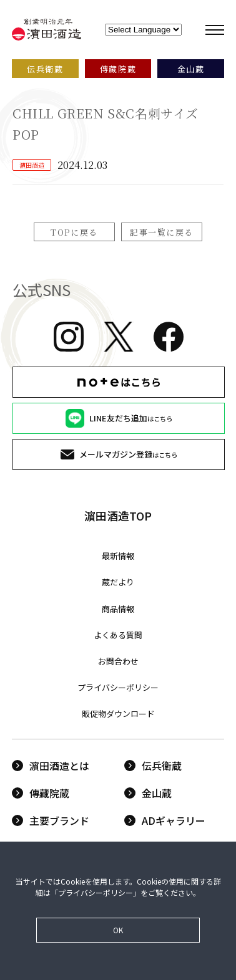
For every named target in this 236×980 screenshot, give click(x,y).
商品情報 (118, 609)
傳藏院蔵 (41, 793)
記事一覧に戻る (162, 232)
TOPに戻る (74, 232)
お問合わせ (118, 661)
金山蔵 (148, 793)
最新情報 (118, 556)
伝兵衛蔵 (153, 766)
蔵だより (118, 582)
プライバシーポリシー (118, 687)
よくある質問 (118, 635)
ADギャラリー (165, 820)
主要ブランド (51, 820)
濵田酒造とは (51, 766)
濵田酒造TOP (118, 516)
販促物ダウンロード (118, 713)
